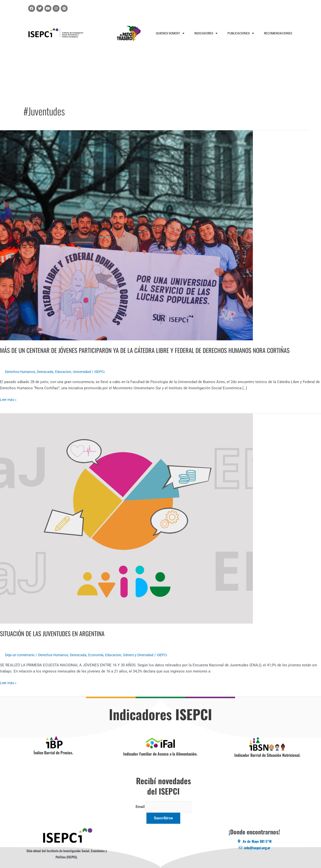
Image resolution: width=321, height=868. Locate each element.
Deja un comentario (21, 655)
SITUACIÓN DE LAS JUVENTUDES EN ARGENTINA (56, 633)
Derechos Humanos (21, 372)
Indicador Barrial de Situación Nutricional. (267, 755)
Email (138, 807)
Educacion (67, 372)
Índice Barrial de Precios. (53, 753)
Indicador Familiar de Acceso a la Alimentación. (160, 754)
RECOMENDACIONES (278, 33)
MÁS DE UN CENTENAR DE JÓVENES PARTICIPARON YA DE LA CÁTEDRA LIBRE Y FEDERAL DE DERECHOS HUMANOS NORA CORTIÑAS (154, 350)
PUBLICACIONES (241, 33)
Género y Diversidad (149, 655)
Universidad (87, 372)
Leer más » (9, 399)
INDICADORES (206, 33)
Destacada (48, 372)
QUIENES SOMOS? (170, 33)
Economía (103, 655)
